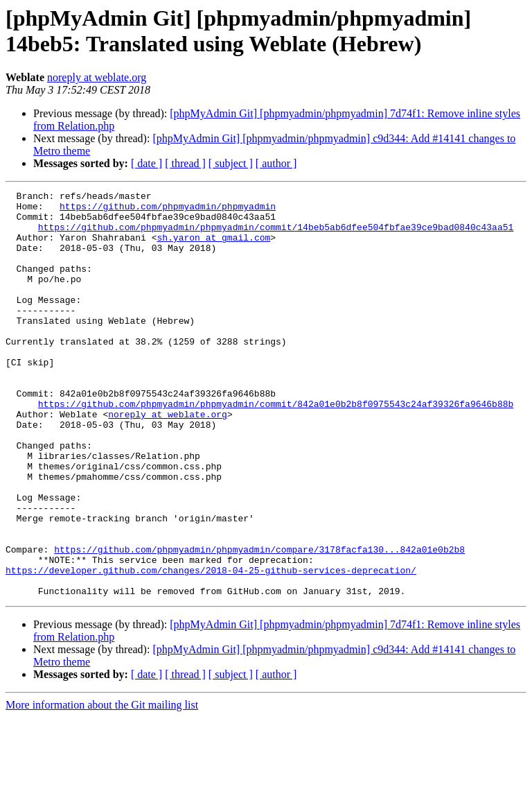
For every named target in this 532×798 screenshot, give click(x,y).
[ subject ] (231, 163)
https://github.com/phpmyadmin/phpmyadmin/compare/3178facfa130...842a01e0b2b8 (259, 622)
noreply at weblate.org (97, 77)
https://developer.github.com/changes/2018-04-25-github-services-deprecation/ (211, 647)
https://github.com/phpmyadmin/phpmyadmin (168, 210)
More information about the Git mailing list (102, 786)
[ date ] (147, 163)
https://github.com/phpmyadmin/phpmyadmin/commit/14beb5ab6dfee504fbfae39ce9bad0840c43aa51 (276, 235)
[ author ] (276, 163)
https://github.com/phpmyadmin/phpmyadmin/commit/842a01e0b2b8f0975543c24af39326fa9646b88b (276, 447)
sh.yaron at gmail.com (213, 248)
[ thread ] (185, 163)
